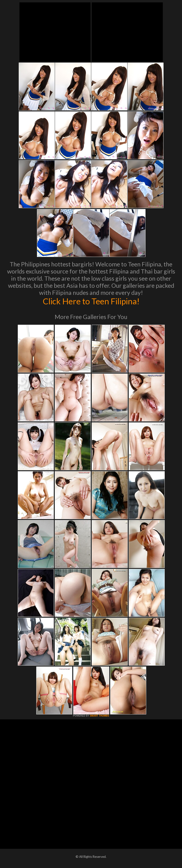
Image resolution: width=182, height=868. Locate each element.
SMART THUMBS (99, 716)
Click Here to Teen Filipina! (91, 301)
